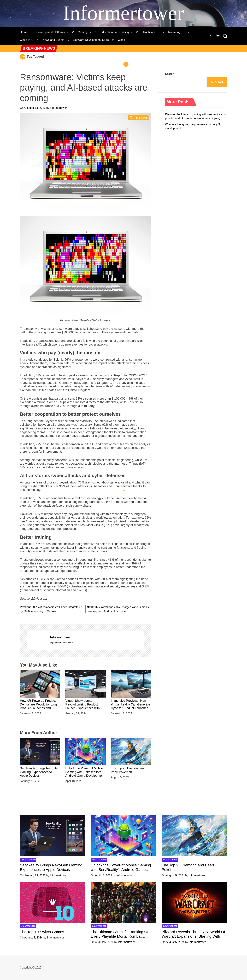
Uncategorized (28, 860)
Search (170, 74)
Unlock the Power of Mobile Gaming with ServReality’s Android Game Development (85, 772)
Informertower (123, 13)
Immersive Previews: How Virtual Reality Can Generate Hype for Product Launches (130, 704)
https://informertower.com (62, 643)
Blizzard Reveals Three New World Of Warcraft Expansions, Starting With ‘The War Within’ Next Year (193, 936)
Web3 (121, 40)
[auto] (218, 36)
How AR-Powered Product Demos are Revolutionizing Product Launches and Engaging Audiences (38, 706)
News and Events (53, 40)
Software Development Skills (91, 40)
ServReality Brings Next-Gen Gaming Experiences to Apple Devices (40, 772)
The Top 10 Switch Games (42, 932)
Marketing (176, 32)
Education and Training (117, 32)
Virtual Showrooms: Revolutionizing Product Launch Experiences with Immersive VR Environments (85, 706)
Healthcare (150, 32)
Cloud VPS (27, 40)
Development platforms (53, 32)
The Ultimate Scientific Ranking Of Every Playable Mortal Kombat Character (119, 936)
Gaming (85, 32)
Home (24, 32)
